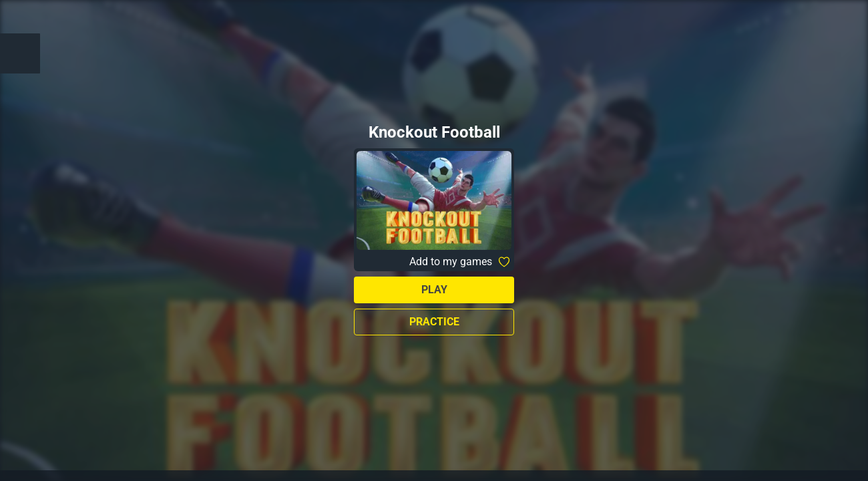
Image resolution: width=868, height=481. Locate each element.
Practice (434, 322)
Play (434, 290)
